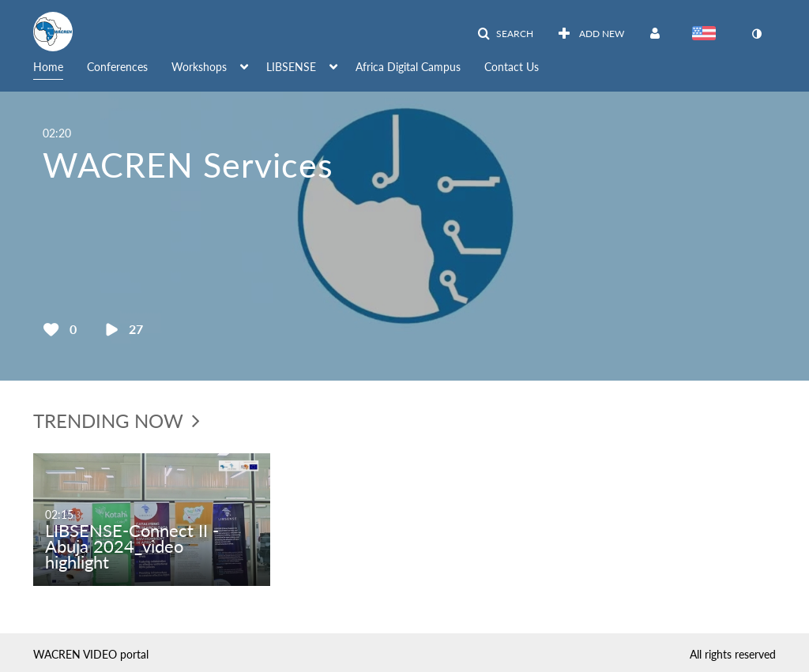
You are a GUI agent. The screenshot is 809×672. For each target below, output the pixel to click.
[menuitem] (60, 66)
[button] (505, 34)
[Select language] (707, 35)
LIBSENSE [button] (291, 67)
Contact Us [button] (512, 67)
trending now (117, 420)
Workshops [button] (199, 67)
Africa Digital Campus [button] (408, 67)
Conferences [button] (117, 67)
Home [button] (48, 67)
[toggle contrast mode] (756, 34)
